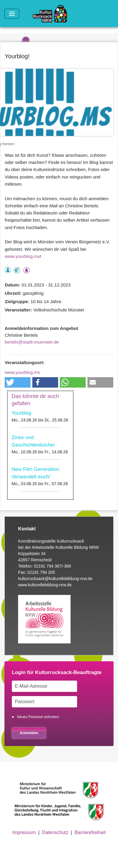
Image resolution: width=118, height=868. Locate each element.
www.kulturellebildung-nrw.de (45, 585)
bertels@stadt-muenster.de (32, 342)
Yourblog (21, 413)
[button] (18, 382)
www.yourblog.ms (22, 256)
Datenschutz (55, 832)
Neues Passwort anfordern (38, 717)
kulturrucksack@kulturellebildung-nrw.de (55, 579)
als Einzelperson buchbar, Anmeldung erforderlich (8, 270)
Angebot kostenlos (17, 270)
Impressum (24, 832)
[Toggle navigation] (12, 14)
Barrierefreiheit (90, 832)
